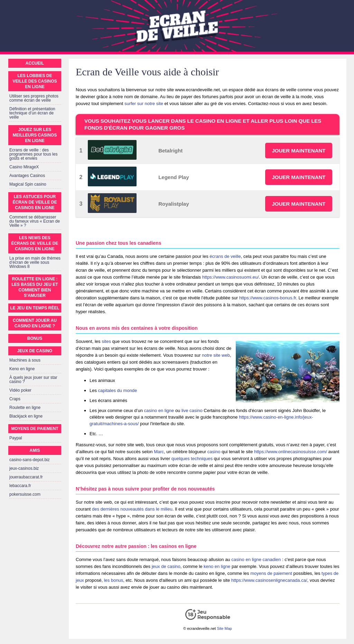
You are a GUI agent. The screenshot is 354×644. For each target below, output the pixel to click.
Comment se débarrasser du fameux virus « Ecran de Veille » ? (35, 221)
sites (106, 341)
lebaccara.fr (20, 486)
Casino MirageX (24, 167)
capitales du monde (118, 390)
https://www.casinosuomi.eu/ (231, 277)
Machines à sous (25, 360)
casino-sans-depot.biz (30, 460)
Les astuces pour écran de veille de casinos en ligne (35, 202)
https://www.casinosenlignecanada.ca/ (269, 580)
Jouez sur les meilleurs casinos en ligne (35, 135)
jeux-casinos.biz (24, 468)
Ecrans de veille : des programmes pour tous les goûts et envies (33, 154)
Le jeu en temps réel (35, 308)
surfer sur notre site (144, 104)
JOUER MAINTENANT (299, 151)
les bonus (114, 580)
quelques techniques (192, 459)
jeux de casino (166, 566)
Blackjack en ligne (26, 416)
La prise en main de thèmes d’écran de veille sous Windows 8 (35, 262)
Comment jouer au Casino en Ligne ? (35, 323)
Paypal (16, 438)
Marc (159, 452)
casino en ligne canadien (256, 559)
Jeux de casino (35, 351)
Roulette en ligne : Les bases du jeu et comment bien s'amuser (35, 287)
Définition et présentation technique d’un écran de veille (32, 113)
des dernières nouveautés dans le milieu (132, 509)
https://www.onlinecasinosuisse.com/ (291, 452)
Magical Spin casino (28, 184)
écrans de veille (225, 256)
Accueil (35, 63)
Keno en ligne (22, 369)
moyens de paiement (271, 573)
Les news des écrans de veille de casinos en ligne (35, 243)
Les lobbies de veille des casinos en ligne (35, 81)
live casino (192, 410)
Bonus (35, 338)
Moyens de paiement (35, 429)
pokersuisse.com (25, 494)
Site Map (224, 628)
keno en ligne (217, 566)
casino (214, 452)
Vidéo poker (20, 390)
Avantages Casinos (27, 176)
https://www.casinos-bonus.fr (268, 298)
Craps (15, 399)
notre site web (216, 355)
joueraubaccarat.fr (26, 477)
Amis (35, 450)
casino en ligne (159, 410)
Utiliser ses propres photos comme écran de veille (34, 98)
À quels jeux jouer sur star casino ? (33, 380)
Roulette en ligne (25, 408)
